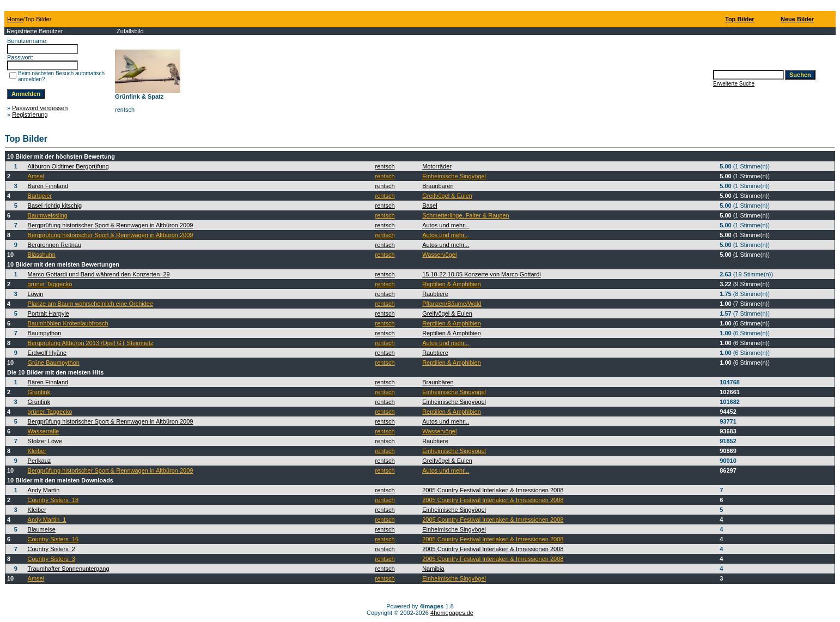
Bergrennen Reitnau (54, 245)
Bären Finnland (48, 186)
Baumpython (45, 333)
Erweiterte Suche (734, 84)
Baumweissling (48, 215)
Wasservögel (439, 255)
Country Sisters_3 (51, 559)
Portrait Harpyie (48, 313)
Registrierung (30, 114)
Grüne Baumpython (54, 363)
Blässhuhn (42, 255)
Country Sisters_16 (53, 539)
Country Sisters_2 (51, 549)
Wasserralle (44, 431)
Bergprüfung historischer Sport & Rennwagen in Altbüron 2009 (111, 225)
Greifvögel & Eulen (447, 196)
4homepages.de (452, 613)
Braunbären (438, 186)
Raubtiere (435, 294)
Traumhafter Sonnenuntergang (69, 569)
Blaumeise (42, 529)
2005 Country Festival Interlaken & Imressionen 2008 (493, 490)
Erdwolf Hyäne (47, 353)
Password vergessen (40, 108)
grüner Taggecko (50, 284)
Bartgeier (40, 196)
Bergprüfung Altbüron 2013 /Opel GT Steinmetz (91, 343)
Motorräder (437, 166)
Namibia (433, 569)
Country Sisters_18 (53, 500)
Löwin (36, 294)
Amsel (36, 176)
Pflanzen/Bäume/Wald (452, 304)
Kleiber (37, 451)
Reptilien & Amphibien (452, 284)
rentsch (385, 166)
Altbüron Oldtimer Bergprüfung (68, 166)
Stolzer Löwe (45, 441)
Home (15, 19)
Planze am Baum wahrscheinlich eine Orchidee (91, 304)
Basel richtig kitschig (55, 206)
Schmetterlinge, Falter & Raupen (466, 215)
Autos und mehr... (446, 225)
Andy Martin (44, 490)
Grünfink (39, 392)
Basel (430, 206)
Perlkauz (39, 461)
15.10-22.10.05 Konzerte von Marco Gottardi (482, 274)
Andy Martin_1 (47, 520)
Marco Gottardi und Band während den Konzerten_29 (99, 274)
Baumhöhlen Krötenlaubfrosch (68, 323)
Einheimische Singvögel (454, 176)
